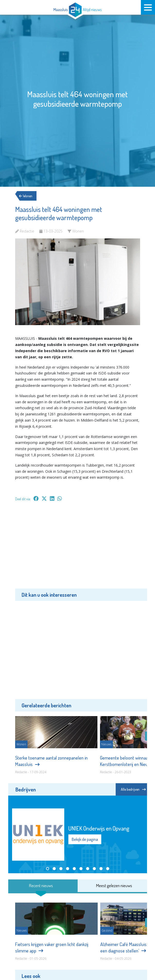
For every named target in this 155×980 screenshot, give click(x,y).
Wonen (28, 196)
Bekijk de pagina (85, 839)
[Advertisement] (78, 549)
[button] (48, 869)
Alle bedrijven (133, 789)
